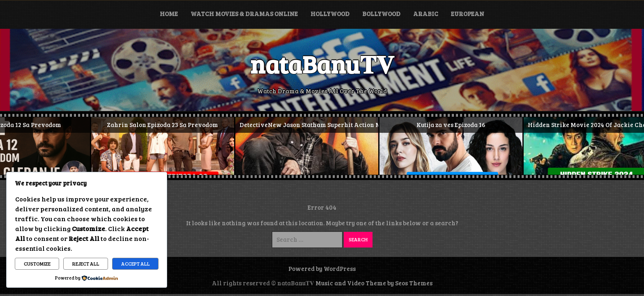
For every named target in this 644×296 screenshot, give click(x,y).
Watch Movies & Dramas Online (244, 14)
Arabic (426, 14)
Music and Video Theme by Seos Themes (374, 283)
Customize (37, 264)
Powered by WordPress (322, 268)
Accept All (136, 264)
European (468, 14)
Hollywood (330, 14)
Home (169, 14)
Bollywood (381, 14)
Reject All (86, 264)
